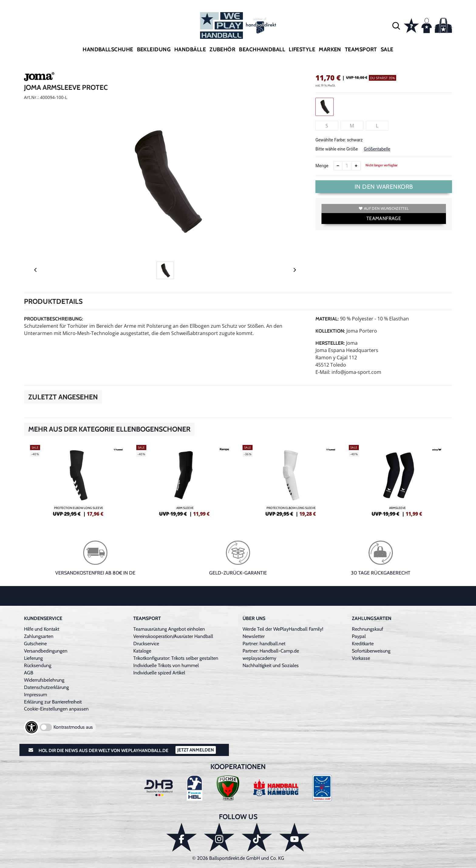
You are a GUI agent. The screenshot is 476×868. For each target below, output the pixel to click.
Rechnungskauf (367, 629)
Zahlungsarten (39, 636)
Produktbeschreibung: (54, 319)
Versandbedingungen (46, 651)
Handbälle (190, 49)
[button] (396, 25)
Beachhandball (262, 49)
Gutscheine (35, 644)
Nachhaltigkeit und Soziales (271, 665)
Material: (327, 319)
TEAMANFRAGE (384, 218)
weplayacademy (259, 658)
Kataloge (142, 651)
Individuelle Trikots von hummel (166, 665)
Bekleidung (154, 49)
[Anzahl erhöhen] (356, 166)
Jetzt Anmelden (196, 750)
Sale (387, 49)
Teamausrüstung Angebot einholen (169, 629)
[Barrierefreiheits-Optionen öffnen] (32, 727)
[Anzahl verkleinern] (338, 166)
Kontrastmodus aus (73, 727)
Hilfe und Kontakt (42, 629)
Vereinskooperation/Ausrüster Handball (173, 636)
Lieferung (33, 658)
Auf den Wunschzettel (384, 208)
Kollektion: (330, 331)
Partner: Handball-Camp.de (271, 651)
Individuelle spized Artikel (159, 673)
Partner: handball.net (264, 644)
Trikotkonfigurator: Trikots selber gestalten (176, 658)
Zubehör (222, 49)
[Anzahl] (347, 166)
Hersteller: (330, 343)
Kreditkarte (363, 644)
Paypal (359, 636)
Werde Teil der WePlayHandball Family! (283, 629)
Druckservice (146, 644)
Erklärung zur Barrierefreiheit (53, 702)
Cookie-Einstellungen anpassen (56, 709)
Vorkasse (361, 658)
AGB (29, 673)
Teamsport (361, 49)
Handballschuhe (108, 49)
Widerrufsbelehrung (44, 680)
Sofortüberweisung (371, 651)
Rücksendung (38, 665)
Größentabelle (377, 149)
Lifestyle (302, 49)
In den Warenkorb (384, 187)
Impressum (36, 695)
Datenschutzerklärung (46, 687)
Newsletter (254, 636)
